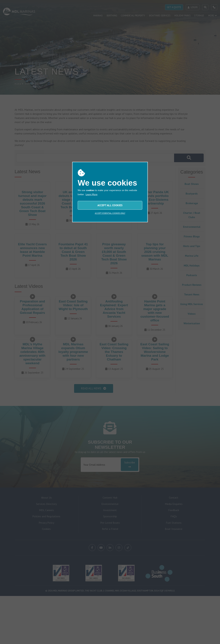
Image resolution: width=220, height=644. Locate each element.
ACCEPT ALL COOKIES (110, 205)
